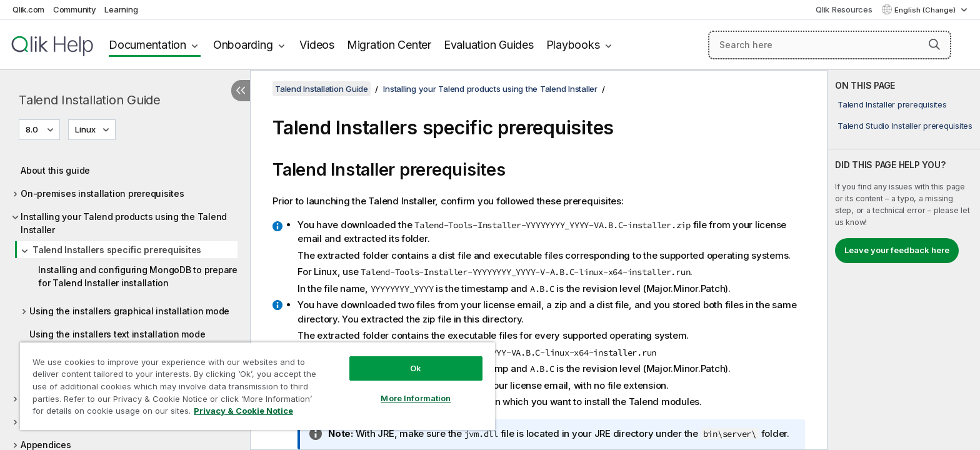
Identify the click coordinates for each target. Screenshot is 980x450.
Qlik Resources (844, 9)
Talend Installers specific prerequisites (117, 250)
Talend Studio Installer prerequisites (905, 126)
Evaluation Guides (489, 45)
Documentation (147, 45)
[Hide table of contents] (241, 91)
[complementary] (904, 260)
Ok (416, 368)
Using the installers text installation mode (117, 334)
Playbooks (573, 45)
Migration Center (389, 45)
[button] (934, 44)
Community (75, 9)
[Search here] (830, 45)
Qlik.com (28, 9)
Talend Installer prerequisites (892, 104)
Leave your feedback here (897, 250)
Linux (85, 129)
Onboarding (243, 45)
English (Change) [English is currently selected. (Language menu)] (926, 10)
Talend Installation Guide (90, 100)
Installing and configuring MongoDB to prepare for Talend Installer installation (138, 276)
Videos (317, 45)
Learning (121, 9)
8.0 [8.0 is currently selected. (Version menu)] (33, 129)
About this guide (55, 170)
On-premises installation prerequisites (102, 193)
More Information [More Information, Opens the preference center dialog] (416, 398)
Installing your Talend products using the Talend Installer (124, 223)
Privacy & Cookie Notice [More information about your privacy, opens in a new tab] (243, 411)
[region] (257, 386)
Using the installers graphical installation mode (129, 311)
